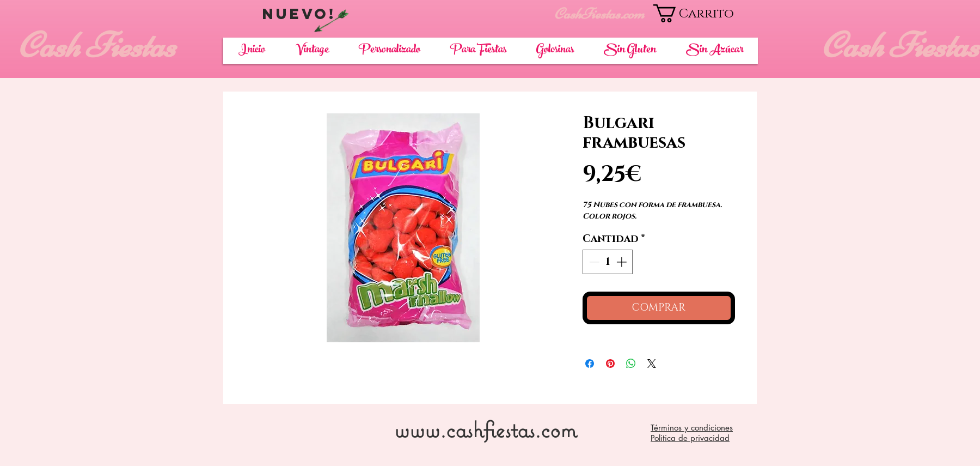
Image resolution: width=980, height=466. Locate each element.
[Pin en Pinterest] (610, 364)
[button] (705, 13)
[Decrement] (593, 262)
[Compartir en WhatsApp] (631, 364)
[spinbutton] (608, 262)
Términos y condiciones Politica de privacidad (692, 433)
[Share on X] (652, 364)
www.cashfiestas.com (485, 429)
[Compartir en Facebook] (590, 364)
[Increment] (623, 262)
